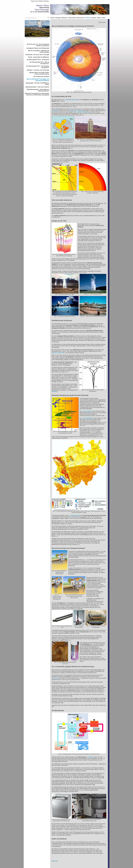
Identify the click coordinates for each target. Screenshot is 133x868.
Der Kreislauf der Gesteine (41, 77)
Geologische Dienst (76, 515)
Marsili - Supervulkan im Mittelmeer (39, 57)
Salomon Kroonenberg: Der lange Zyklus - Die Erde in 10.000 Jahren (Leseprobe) (37, 94)
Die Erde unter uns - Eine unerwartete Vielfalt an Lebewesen (38, 45)
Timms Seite (72, 18)
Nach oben (55, 861)
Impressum (34, 1)
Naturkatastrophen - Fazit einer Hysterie (37, 87)
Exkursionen (80, 18)
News (99, 18)
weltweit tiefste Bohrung (84, 112)
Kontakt (41, 1)
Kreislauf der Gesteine (76, 111)
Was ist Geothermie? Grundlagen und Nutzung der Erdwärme (38, 80)
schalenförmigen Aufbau (72, 100)
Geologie (58, 18)
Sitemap (46, 1)
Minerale (64, 18)
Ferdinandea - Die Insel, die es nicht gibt (37, 55)
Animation (91, 757)
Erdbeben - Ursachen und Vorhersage (38, 70)
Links (103, 18)
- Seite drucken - (102, 22)
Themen (87, 18)
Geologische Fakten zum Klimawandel (38, 48)
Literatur (94, 18)
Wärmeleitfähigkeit (88, 418)
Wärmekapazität (88, 411)
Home (53, 18)
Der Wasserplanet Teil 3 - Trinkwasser (38, 60)
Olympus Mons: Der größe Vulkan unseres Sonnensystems (39, 73)
